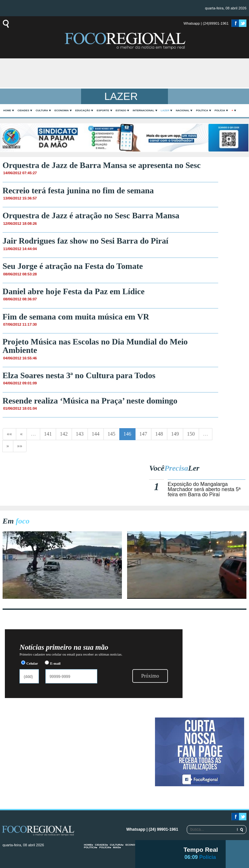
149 (175, 434)
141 (48, 434)
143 (80, 434)
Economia (62, 110)
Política (202, 110)
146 (127, 434)
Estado (121, 110)
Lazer (165, 110)
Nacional (183, 110)
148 (159, 434)
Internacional (143, 110)
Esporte (103, 110)
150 (191, 434)
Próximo (150, 676)
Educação (83, 110)
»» (20, 446)
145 (112, 434)
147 (143, 434)
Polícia (220, 110)
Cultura (42, 110)
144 (96, 434)
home (7, 110)
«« (9, 434)
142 (64, 434)
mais (116, 847)
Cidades (23, 110)
